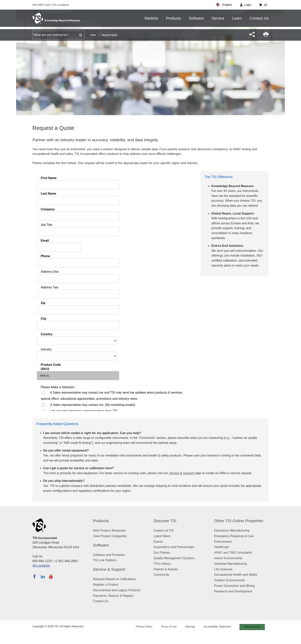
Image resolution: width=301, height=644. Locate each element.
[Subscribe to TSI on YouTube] (51, 576)
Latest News (162, 536)
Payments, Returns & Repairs (113, 596)
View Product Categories (110, 536)
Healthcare (222, 547)
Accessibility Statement (215, 627)
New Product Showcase (109, 530)
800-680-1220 (42, 5)
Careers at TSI (164, 530)
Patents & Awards (166, 569)
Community (161, 575)
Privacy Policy (141, 627)
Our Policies (162, 553)
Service (218, 18)
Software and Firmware (109, 555)
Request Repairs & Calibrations (115, 579)
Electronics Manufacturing (232, 530)
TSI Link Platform (105, 560)
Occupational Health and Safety (236, 575)
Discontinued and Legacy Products (117, 590)
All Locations (61, 5)
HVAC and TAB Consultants (233, 553)
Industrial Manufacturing (231, 564)
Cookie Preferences (251, 627)
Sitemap (187, 627)
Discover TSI (165, 521)
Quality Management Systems (174, 558)
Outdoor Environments (230, 580)
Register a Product (106, 585)
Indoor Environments (228, 558)
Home (93, 35)
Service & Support (181, 473)
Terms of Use (166, 627)
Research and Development (233, 591)
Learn (237, 18)
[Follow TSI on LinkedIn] (43, 576)
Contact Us (259, 18)
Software (196, 18)
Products (173, 18)
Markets (151, 18)
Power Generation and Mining (235, 586)
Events (158, 542)
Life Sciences (223, 569)
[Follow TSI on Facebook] (35, 576)
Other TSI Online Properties (239, 521)
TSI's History (162, 564)
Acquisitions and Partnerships (174, 547)
